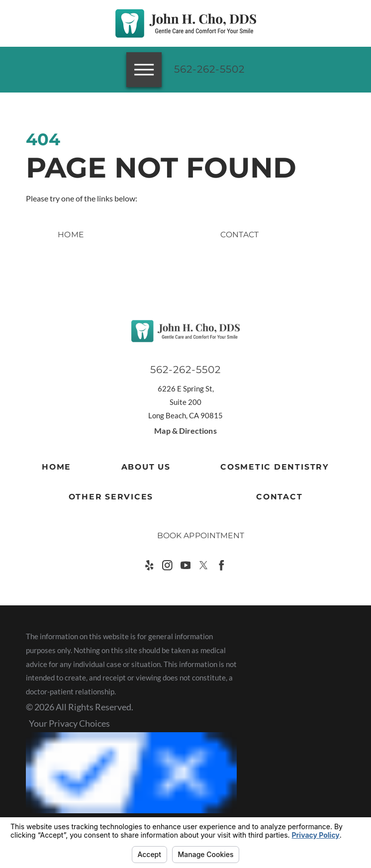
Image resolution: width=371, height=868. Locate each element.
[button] (21, 795)
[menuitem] (57, 467)
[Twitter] (204, 565)
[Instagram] (167, 565)
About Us (146, 467)
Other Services (111, 497)
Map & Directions (185, 431)
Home (56, 467)
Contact (279, 497)
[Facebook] (222, 565)
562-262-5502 (209, 69)
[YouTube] (186, 565)
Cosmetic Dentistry (275, 467)
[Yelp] (149, 565)
